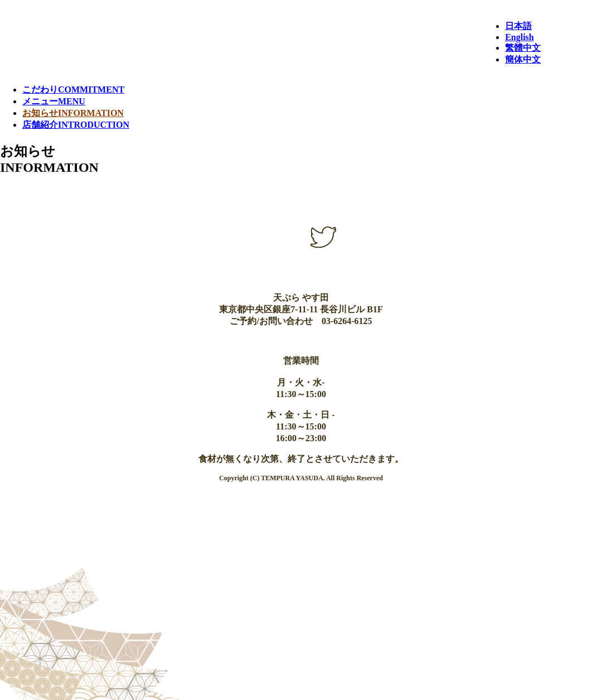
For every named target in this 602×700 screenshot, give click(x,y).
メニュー (54, 101)
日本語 (518, 26)
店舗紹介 (76, 125)
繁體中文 (523, 48)
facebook (272, 237)
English (520, 37)
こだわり (73, 90)
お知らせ (73, 113)
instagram (272, 263)
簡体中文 (523, 59)
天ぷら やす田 (241, 32)
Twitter (323, 237)
